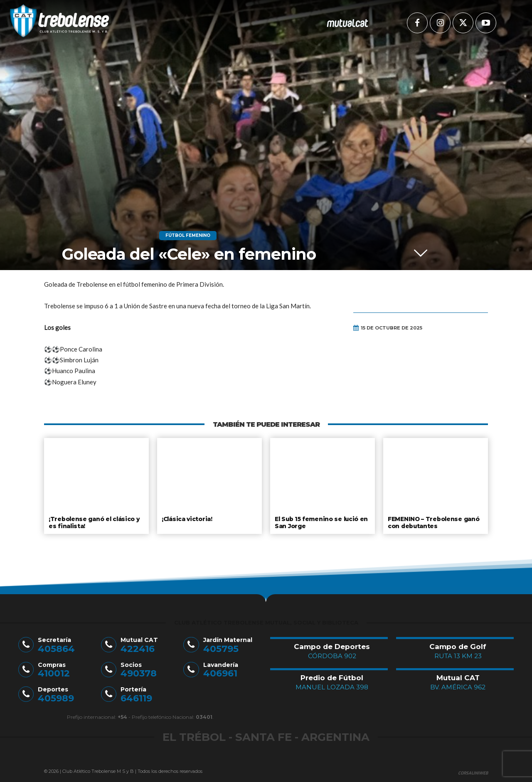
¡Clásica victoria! (187, 519)
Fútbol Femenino (188, 236)
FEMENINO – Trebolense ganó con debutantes (433, 522)
